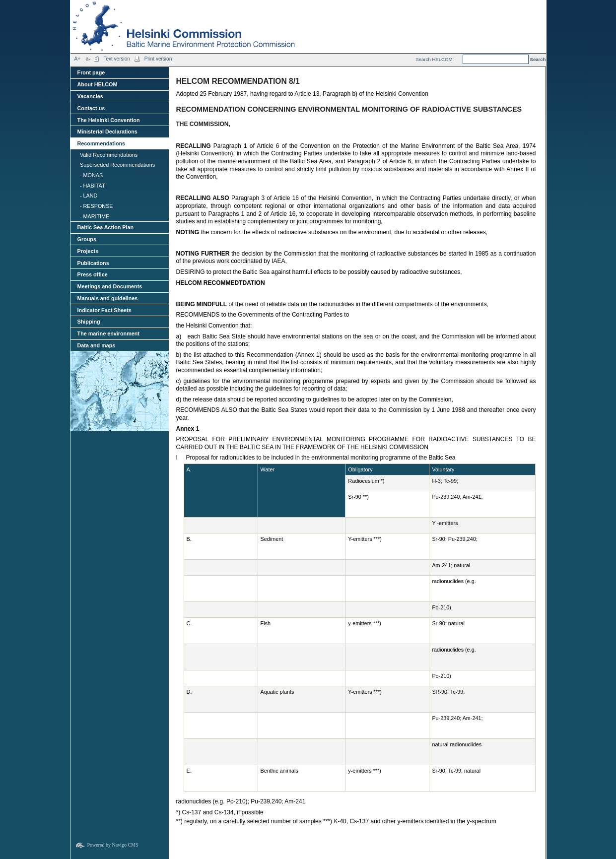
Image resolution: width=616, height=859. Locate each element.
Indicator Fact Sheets (104, 310)
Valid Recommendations (109, 155)
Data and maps (97, 345)
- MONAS (91, 175)
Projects (88, 251)
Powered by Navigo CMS (113, 845)
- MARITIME (95, 216)
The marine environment (108, 333)
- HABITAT (93, 186)
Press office (93, 274)
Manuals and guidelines (108, 298)
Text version (116, 59)
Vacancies (90, 96)
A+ (78, 59)
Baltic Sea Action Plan (106, 227)
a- (88, 59)
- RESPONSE (97, 206)
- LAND (89, 196)
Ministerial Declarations (107, 132)
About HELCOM (98, 84)
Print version (158, 59)
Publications (93, 263)
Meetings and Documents (110, 286)
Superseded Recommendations (117, 165)
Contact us (91, 108)
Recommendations (102, 143)
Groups (87, 239)
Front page (91, 72)
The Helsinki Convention (109, 120)
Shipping (89, 322)
